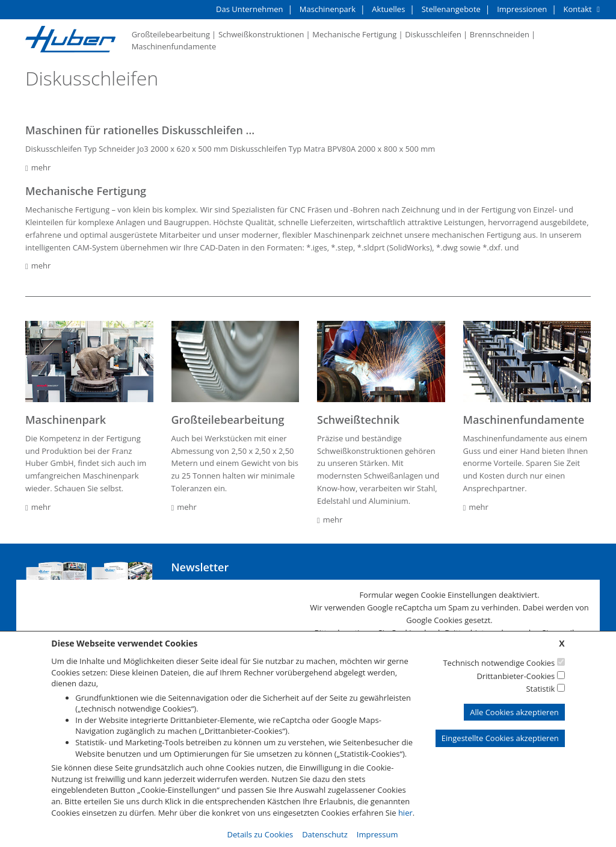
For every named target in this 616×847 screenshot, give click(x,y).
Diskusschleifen (433, 34)
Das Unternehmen (249, 9)
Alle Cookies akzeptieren (514, 712)
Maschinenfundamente (174, 46)
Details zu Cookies (260, 834)
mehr (38, 167)
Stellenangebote (451, 9)
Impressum (377, 834)
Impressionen (522, 9)
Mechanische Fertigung (354, 34)
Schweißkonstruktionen (261, 34)
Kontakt (578, 9)
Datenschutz (325, 834)
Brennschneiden (500, 34)
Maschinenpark (328, 9)
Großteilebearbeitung (171, 34)
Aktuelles (388, 9)
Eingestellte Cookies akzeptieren (500, 738)
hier (405, 813)
